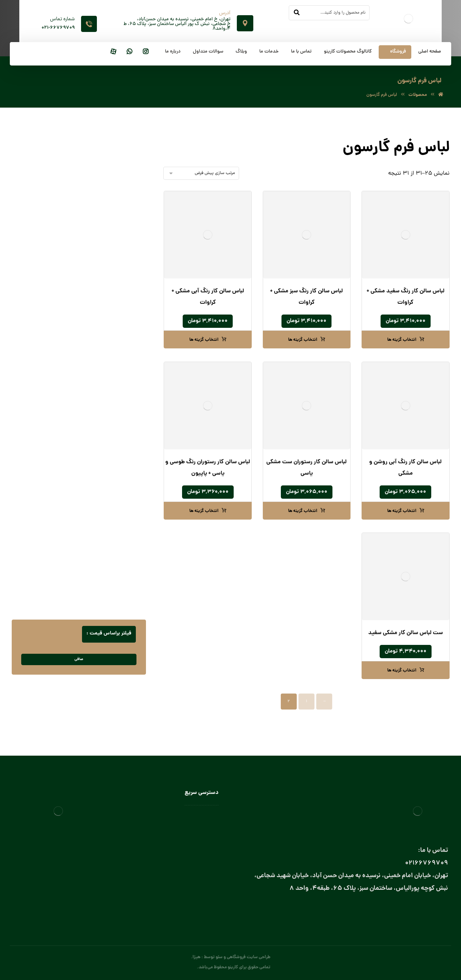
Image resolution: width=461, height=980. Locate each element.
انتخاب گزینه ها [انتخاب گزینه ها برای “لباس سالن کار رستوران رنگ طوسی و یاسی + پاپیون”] (204, 511)
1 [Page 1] (306, 701)
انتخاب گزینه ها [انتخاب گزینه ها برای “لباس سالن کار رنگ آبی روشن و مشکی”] (402, 511)
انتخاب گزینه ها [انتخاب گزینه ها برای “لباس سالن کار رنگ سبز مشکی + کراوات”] (303, 340)
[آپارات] (113, 52)
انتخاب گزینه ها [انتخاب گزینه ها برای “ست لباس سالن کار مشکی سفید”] (402, 671)
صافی (79, 659)
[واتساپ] (129, 52)
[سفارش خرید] (201, 173)
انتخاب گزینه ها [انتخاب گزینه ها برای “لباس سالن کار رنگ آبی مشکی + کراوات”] (204, 340)
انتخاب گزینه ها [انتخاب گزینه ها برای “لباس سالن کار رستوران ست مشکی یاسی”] (303, 511)
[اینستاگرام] (146, 52)
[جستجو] (297, 13)
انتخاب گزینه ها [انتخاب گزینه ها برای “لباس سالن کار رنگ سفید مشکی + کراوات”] (402, 340)
